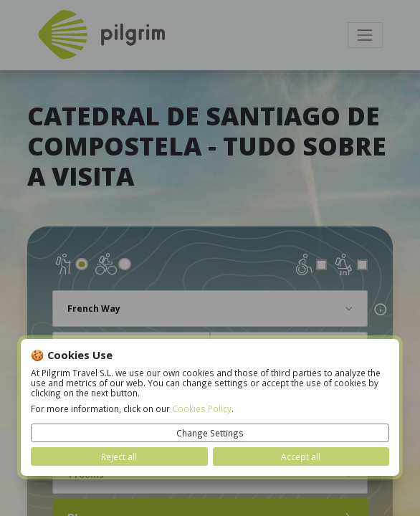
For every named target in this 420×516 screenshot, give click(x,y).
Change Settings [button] (210, 433)
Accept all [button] (301, 457)
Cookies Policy (202, 408)
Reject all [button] (119, 457)
